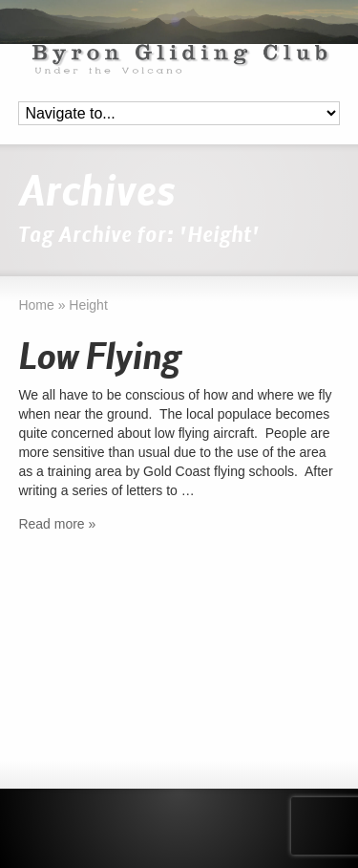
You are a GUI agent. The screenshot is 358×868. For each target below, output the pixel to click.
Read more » (57, 524)
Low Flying (99, 358)
